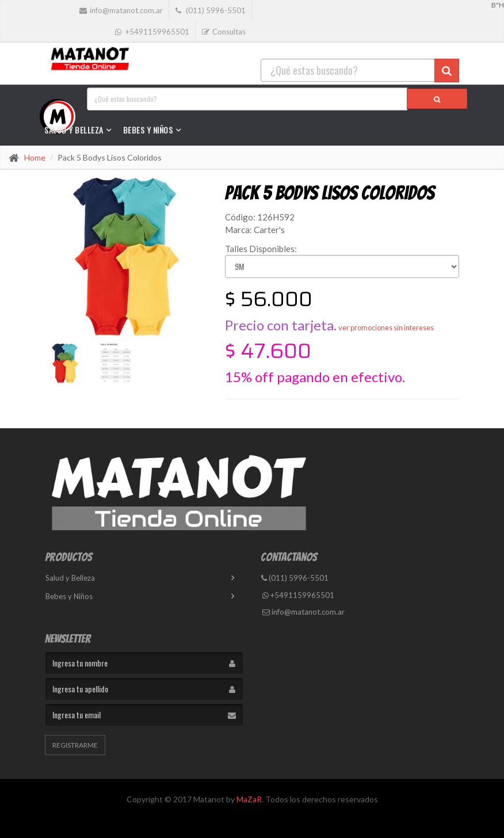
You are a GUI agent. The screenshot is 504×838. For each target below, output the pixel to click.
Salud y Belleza (74, 130)
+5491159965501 (298, 595)
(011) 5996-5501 (295, 578)
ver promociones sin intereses (386, 327)
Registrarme (75, 745)
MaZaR (249, 799)
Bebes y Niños (148, 130)
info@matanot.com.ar (303, 612)
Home (35, 157)
